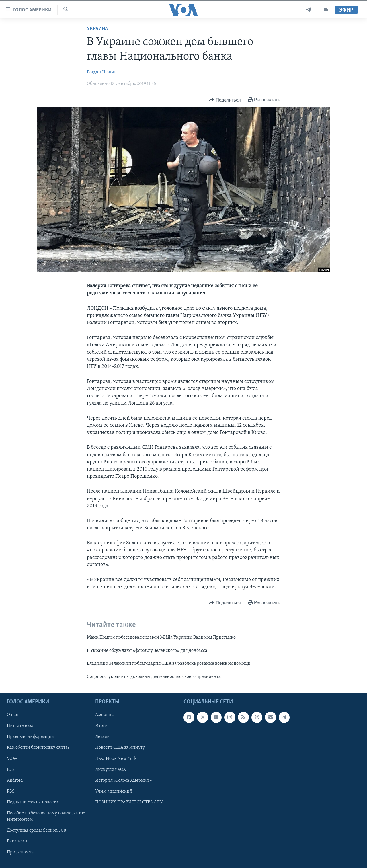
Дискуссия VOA (111, 770)
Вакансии (17, 841)
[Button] (225, 100)
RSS (11, 791)
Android (15, 781)
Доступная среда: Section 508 (37, 830)
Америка (105, 715)
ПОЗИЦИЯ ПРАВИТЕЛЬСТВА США (129, 802)
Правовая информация (30, 737)
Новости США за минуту (120, 748)
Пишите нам (20, 726)
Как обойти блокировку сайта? (38, 748)
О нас (12, 715)
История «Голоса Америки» (124, 781)
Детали (103, 737)
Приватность (20, 852)
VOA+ (12, 759)
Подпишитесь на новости (33, 802)
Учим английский (114, 791)
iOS (10, 770)
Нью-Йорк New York (116, 759)
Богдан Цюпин (102, 72)
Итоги (101, 726)
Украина (97, 29)
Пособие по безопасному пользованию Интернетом (46, 816)
